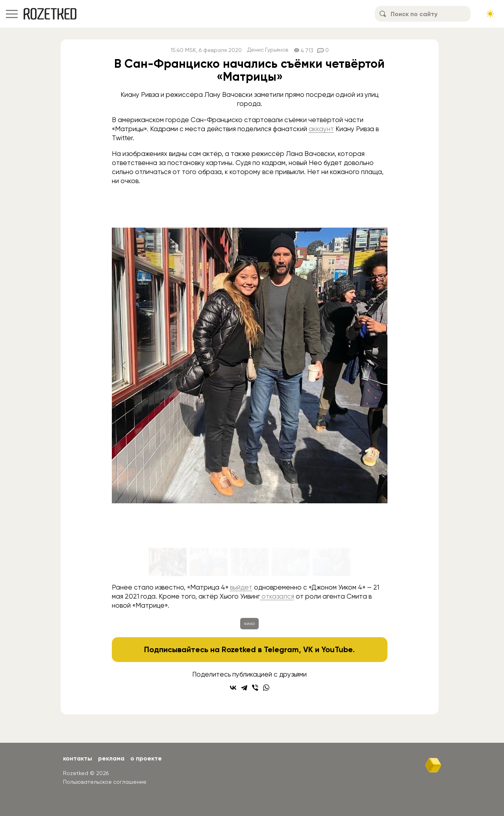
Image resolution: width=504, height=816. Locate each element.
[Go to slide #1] (168, 562)
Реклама (112, 758)
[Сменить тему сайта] (490, 14)
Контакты (78, 758)
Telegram (282, 649)
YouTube (337, 649)
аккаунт (321, 129)
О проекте (148, 758)
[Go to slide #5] (332, 562)
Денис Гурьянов (268, 50)
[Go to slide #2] (209, 562)
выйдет (241, 587)
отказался (277, 596)
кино (249, 623)
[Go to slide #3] (250, 562)
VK (309, 649)
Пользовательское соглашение (105, 782)
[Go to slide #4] (291, 562)
